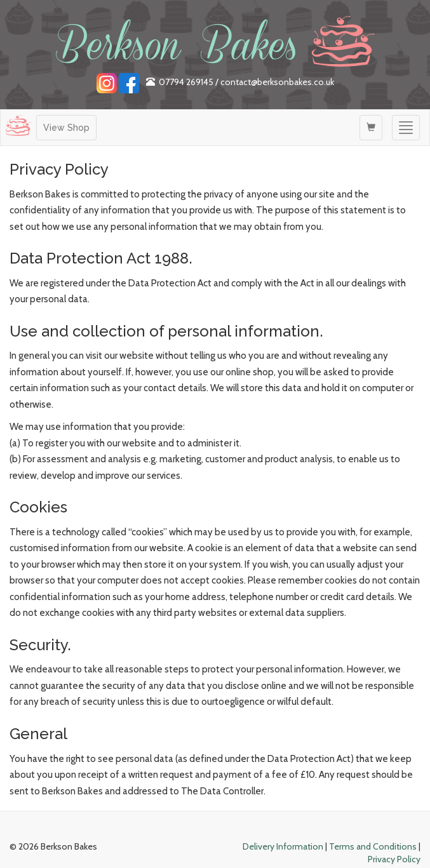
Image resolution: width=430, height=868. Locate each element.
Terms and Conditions (373, 846)
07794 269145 (186, 82)
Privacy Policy (394, 859)
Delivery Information (283, 846)
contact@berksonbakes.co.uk (277, 82)
